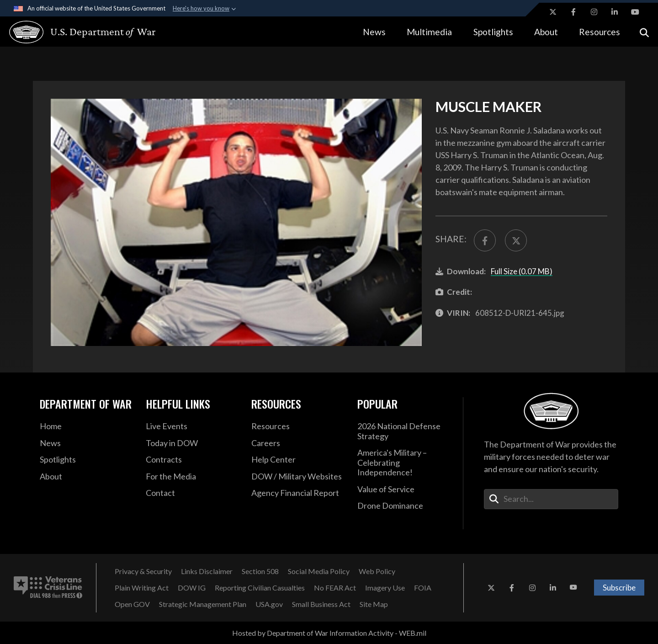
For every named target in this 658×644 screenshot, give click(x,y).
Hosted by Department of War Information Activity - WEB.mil (329, 633)
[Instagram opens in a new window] (594, 12)
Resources (600, 32)
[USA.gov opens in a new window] (269, 604)
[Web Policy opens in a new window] (377, 571)
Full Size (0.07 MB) (522, 271)
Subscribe (619, 588)
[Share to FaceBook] (485, 240)
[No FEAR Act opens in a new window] (335, 588)
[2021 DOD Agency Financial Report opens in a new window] (297, 493)
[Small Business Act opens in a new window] (321, 604)
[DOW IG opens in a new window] (192, 588)
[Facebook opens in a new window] (573, 12)
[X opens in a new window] (553, 12)
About (546, 32)
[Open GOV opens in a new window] (132, 604)
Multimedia (429, 32)
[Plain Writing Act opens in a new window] (142, 588)
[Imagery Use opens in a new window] (385, 588)
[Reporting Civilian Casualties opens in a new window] (260, 588)
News (374, 32)
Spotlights (493, 32)
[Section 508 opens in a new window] (260, 571)
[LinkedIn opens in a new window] (615, 12)
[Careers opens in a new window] (297, 443)
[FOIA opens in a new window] (423, 588)
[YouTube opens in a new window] (635, 12)
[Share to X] (516, 240)
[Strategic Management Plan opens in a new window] (203, 604)
